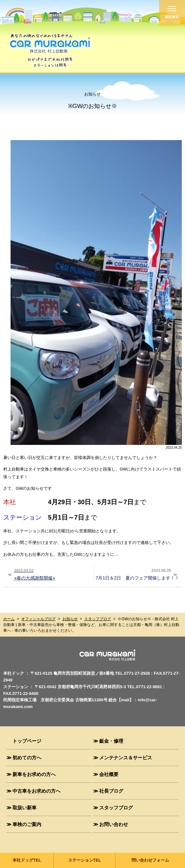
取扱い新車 (24, 807)
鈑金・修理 (111, 741)
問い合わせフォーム (150, 860)
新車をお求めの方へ (34, 774)
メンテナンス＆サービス (126, 757)
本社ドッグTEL (27, 860)
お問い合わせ (114, 824)
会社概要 (109, 774)
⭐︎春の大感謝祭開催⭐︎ (52, 574)
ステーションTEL (85, 860)
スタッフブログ (98, 619)
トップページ (27, 741)
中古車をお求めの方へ (36, 791)
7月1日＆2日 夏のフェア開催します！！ (137, 574)
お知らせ (70, 619)
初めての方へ (27, 757)
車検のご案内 (27, 824)
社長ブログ (111, 791)
